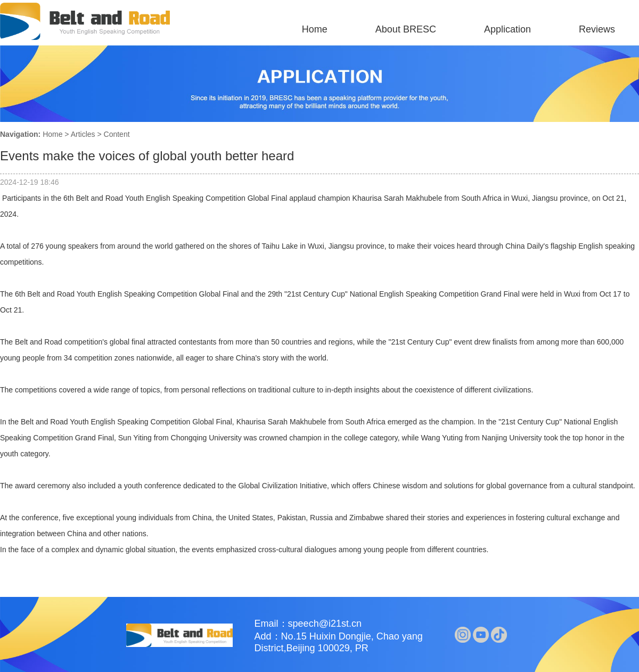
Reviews (597, 29)
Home (315, 29)
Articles (83, 134)
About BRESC (406, 29)
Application (507, 29)
